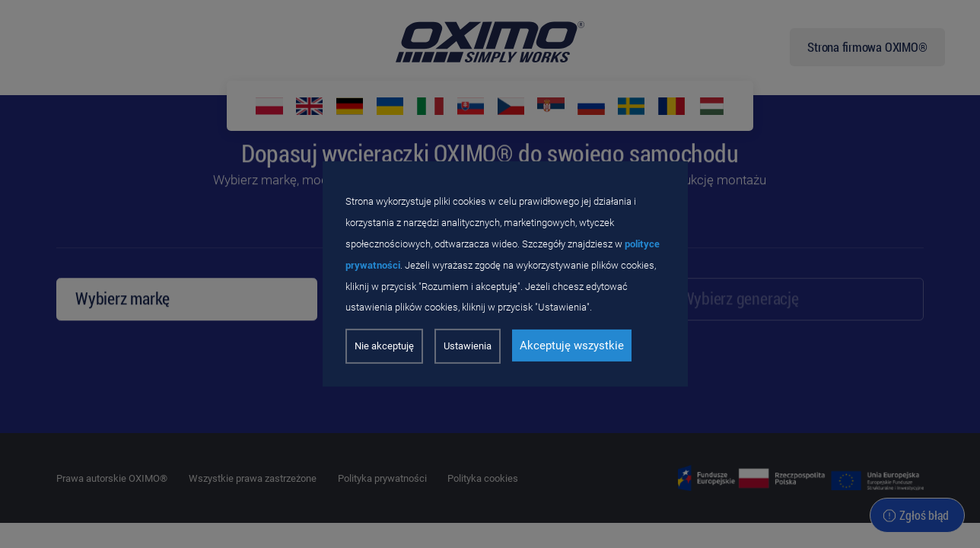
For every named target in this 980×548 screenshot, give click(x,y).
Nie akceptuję (384, 346)
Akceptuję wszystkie (572, 346)
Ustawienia (468, 346)
